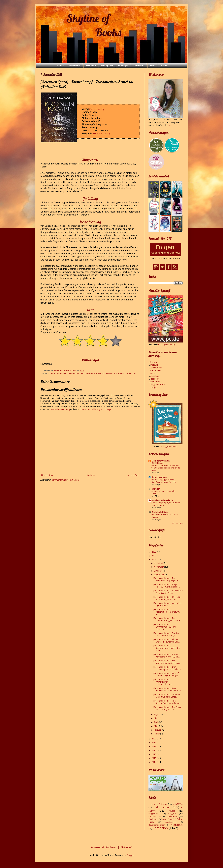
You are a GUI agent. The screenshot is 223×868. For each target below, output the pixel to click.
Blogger (130, 855)
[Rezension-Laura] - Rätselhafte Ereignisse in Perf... (168, 592)
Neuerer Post (47, 475)
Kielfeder (156, 489)
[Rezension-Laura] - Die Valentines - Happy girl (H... (167, 579)
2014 (154, 762)
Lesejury (154, 387)
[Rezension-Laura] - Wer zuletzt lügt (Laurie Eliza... (168, 604)
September (159, 575)
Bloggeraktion (154, 814)
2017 (154, 750)
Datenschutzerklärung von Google (96, 409)
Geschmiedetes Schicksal (90, 373)
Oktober (158, 571)
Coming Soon (107, 66)
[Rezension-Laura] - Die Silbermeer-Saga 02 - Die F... (167, 619)
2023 (154, 552)
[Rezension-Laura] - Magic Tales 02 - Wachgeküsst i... (167, 586)
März (157, 726)
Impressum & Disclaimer (103, 847)
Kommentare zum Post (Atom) (66, 480)
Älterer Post (134, 475)
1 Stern (152, 804)
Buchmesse (172, 816)
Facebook (154, 379)
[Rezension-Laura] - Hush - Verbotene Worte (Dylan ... (167, 655)
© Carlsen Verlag (102, 134)
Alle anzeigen (178, 523)
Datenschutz (127, 847)
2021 (154, 559)
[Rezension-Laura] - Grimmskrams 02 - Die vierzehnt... (165, 627)
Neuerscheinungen (157, 825)
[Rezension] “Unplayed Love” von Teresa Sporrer (166, 504)
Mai (156, 718)
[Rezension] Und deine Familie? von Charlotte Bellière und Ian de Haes (166, 468)
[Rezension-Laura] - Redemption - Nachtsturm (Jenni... (167, 612)
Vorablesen (155, 376)
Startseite (60, 66)
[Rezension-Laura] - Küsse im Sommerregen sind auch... (167, 598)
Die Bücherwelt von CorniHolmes (160, 462)
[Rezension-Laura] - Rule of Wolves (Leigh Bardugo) (166, 674)
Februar (158, 730)
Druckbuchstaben (159, 512)
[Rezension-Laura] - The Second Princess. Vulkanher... (168, 702)
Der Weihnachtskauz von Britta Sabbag (165, 516)
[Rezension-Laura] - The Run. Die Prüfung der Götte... (167, 696)
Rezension (119, 373)
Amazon (154, 362)
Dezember (159, 563)
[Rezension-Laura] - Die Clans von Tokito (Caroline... (167, 708)
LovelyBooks (156, 368)
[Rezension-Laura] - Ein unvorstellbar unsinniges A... (167, 662)
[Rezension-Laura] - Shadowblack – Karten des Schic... (167, 648)
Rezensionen (75, 66)
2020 (154, 739)
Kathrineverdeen (159, 477)
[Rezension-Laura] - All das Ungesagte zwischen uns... (167, 641)
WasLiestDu (155, 370)
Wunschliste (139, 66)
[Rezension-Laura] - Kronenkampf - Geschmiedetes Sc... (164, 682)
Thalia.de (154, 365)
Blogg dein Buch (157, 384)
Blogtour (172, 813)
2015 (154, 758)
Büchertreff (155, 382)
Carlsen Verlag (97, 109)
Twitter (153, 373)
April (156, 722)
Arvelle (172, 811)
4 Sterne (52, 373)
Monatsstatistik (171, 822)
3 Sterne (178, 804)
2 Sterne (163, 804)
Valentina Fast (130, 373)
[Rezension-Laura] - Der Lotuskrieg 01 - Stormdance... (168, 668)
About (152, 66)
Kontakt (164, 66)
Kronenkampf (108, 373)
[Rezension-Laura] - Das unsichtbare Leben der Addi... (168, 689)
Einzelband (74, 373)
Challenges (123, 66)
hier (170, 125)
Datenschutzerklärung (60, 409)
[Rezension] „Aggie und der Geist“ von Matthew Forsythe (164, 481)
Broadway (91, 66)
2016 (154, 754)
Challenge (153, 819)
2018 (154, 746)
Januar (157, 734)
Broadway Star (155, 816)
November (159, 567)
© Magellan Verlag (167, 345)
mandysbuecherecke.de (162, 500)
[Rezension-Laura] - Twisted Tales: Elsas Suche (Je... (166, 634)
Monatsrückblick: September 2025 (164, 492)
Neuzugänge (177, 825)
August (157, 714)
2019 (154, 743)
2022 (154, 556)
